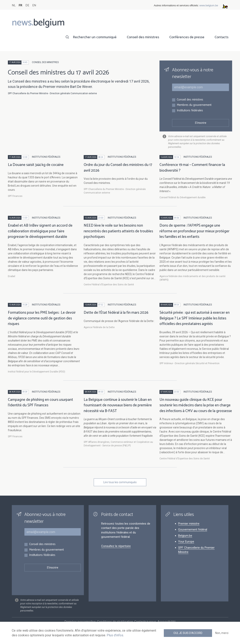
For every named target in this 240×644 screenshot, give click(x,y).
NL (14, 5)
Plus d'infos (115, 635)
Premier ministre (189, 524)
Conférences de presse (187, 37)
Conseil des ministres (143, 37)
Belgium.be (185, 536)
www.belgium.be (209, 5)
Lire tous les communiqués (120, 482)
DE (27, 5)
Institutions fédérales (190, 111)
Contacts (221, 37)
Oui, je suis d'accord (188, 633)
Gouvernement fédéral (193, 530)
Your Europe (186, 542)
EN (34, 5)
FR (20, 5)
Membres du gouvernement (194, 105)
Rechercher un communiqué (95, 37)
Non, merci (222, 633)
